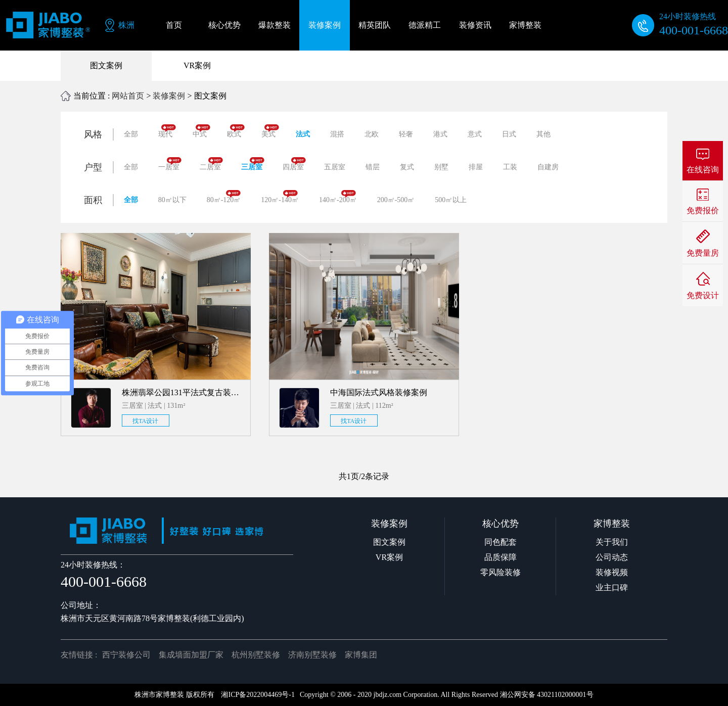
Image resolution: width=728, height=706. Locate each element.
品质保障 (500, 557)
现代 (167, 131)
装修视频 (612, 572)
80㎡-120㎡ (224, 197)
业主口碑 (612, 587)
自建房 (548, 167)
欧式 (236, 131)
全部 (131, 134)
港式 (440, 134)
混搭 (337, 134)
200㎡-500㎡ (396, 200)
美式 (270, 131)
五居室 (335, 167)
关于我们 (612, 542)
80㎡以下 (172, 200)
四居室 (294, 164)
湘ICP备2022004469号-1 (258, 695)
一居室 (170, 164)
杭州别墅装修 (256, 655)
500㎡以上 (451, 200)
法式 (303, 134)
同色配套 (500, 542)
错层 (373, 167)
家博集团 (361, 655)
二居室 (211, 164)
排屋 (476, 167)
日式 (509, 134)
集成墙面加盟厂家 (191, 655)
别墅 (441, 167)
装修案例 (169, 96)
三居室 (253, 164)
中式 (201, 131)
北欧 (372, 134)
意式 (475, 134)
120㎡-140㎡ (280, 197)
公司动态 (612, 557)
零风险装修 (500, 572)
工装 (510, 167)
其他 (543, 134)
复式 (407, 167)
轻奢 (406, 134)
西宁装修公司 (126, 655)
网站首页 (128, 96)
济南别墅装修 (312, 655)
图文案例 (106, 65)
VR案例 (197, 65)
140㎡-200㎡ (338, 197)
